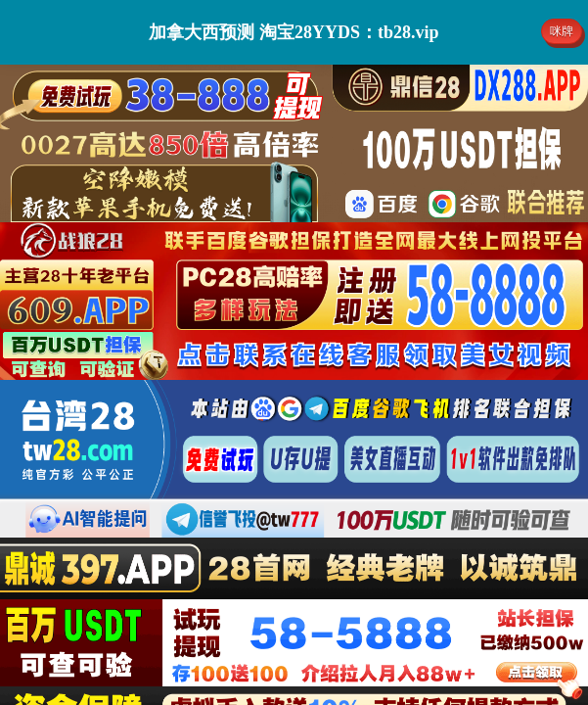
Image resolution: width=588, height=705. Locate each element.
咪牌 (562, 31)
